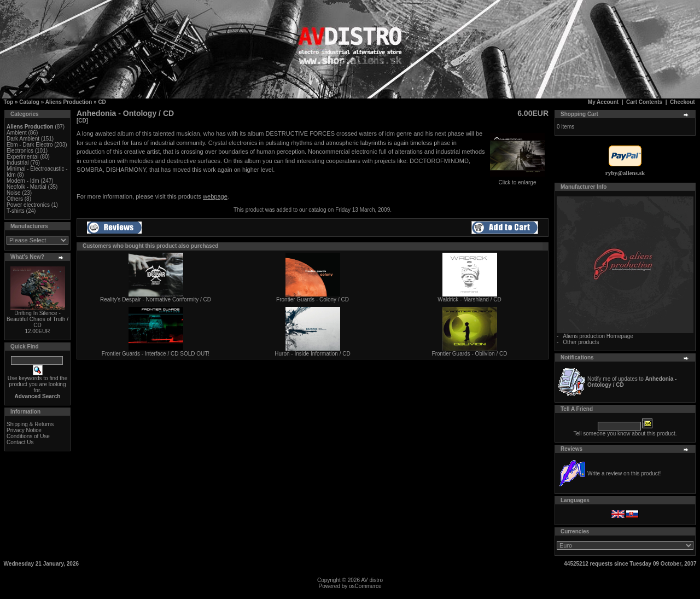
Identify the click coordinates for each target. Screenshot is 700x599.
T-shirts (16, 211)
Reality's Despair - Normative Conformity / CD (156, 299)
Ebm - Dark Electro (30, 145)
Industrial (18, 163)
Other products (581, 342)
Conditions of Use (28, 436)
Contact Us (20, 442)
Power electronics (28, 205)
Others (15, 199)
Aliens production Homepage (598, 336)
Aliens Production (69, 102)
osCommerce (365, 586)
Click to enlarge (517, 180)
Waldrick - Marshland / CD (469, 299)
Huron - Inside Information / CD (312, 354)
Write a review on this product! (624, 473)
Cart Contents (644, 102)
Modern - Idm (23, 181)
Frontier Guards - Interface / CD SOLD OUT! (156, 354)
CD (102, 102)
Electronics (20, 151)
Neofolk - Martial (27, 187)
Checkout (682, 102)
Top (9, 102)
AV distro (372, 580)
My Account (603, 102)
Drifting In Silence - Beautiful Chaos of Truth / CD (37, 319)
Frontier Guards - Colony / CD (313, 299)
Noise (14, 193)
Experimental (22, 157)
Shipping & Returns (30, 424)
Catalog (29, 102)
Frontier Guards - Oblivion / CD (470, 354)
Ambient (17, 133)
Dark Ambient (23, 139)
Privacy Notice (24, 430)
